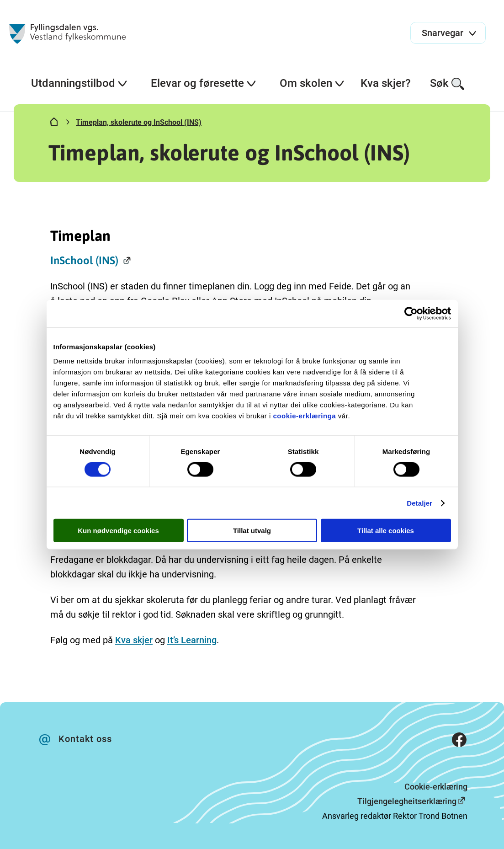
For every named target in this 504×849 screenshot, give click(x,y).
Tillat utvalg (252, 531)
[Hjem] (54, 124)
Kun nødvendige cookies (118, 531)
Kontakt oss (85, 739)
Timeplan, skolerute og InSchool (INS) (139, 122)
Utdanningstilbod (80, 83)
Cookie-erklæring (436, 787)
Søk (448, 84)
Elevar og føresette (204, 83)
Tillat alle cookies (386, 531)
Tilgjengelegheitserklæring (407, 801)
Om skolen (312, 83)
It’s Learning (192, 640)
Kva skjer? (386, 83)
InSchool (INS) (84, 260)
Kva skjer (134, 640)
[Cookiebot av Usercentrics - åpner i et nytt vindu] (411, 313)
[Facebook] (459, 742)
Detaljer (419, 503)
